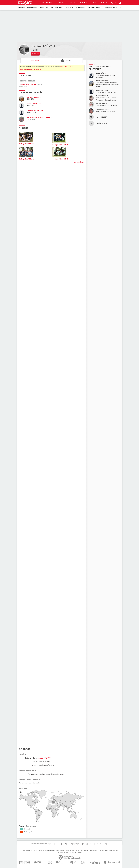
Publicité (45, 850)
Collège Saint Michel (28, 84)
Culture (71, 3)
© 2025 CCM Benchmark (74, 852)
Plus (104, 3)
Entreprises (80, 8)
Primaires (59, 8)
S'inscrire (21, 8)
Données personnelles (88, 850)
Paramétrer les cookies (101, 850)
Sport (60, 3)
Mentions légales (113, 850)
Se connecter (32, 8)
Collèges (50, 8)
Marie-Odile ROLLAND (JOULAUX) (39, 117)
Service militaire (94, 8)
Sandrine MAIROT (103, 110)
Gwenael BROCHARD (35, 111)
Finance (83, 3)
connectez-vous (66, 67)
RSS (40, 850)
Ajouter (36, 54)
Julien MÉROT (101, 73)
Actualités (47, 3)
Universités (69, 8)
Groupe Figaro (62, 852)
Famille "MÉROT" (102, 123)
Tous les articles (67, 850)
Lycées (42, 8)
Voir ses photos (79, 162)
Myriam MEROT (102, 104)
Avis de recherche (110, 8)
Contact (36, 850)
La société (59, 850)
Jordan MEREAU (102, 90)
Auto (94, 3)
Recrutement (76, 850)
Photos (68, 61)
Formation (52, 850)
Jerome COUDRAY (34, 104)
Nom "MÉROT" (101, 117)
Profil (37, 61)
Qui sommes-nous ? (27, 850)
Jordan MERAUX (102, 80)
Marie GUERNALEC (34, 97)
